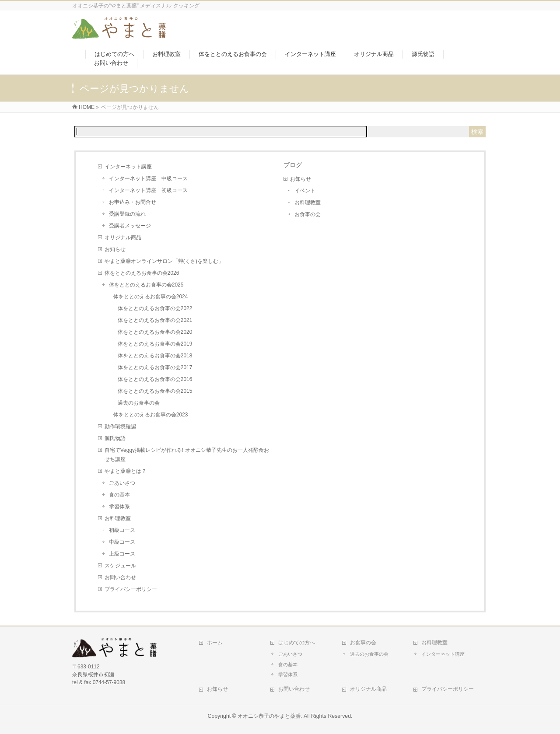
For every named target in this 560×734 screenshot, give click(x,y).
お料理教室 (118, 518)
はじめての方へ (297, 643)
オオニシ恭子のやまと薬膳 (269, 716)
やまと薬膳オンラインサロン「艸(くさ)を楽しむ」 (164, 261)
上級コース (122, 554)
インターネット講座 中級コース (148, 178)
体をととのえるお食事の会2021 (155, 320)
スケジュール (120, 566)
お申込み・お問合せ (133, 202)
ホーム (215, 643)
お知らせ (115, 249)
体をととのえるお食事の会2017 (155, 367)
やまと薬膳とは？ (126, 471)
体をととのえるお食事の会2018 (155, 356)
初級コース (122, 530)
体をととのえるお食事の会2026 (142, 273)
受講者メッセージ (130, 226)
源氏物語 (115, 438)
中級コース (122, 542)
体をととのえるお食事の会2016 (155, 379)
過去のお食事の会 (139, 403)
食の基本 (119, 495)
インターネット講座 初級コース (148, 190)
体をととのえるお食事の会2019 (155, 344)
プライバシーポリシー (131, 589)
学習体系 (119, 507)
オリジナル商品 (123, 238)
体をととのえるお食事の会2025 (146, 285)
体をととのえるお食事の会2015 (155, 391)
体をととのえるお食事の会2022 (155, 308)
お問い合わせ (120, 577)
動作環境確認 (120, 426)
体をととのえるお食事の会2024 (151, 297)
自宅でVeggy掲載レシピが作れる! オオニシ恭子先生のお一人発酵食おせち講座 (187, 455)
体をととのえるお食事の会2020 (155, 332)
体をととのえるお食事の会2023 (151, 415)
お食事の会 (308, 214)
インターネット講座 (128, 167)
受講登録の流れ (127, 214)
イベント (305, 191)
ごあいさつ (122, 483)
